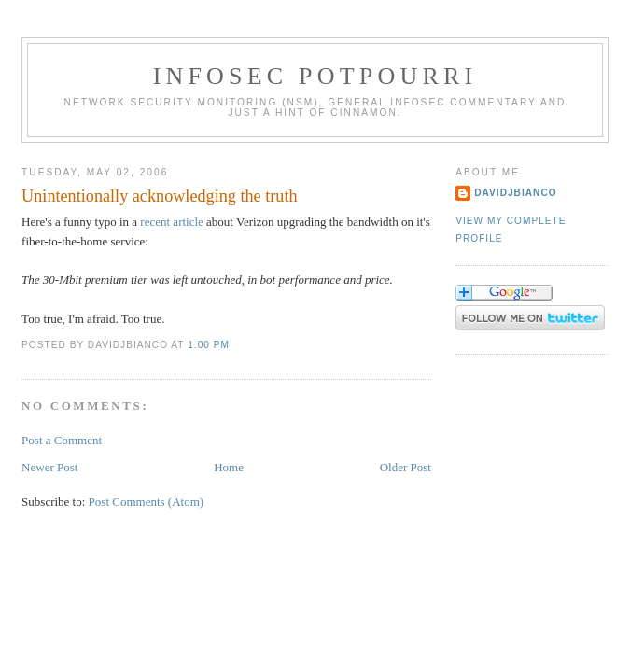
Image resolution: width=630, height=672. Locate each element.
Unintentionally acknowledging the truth (160, 196)
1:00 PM (209, 345)
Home (229, 467)
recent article (171, 222)
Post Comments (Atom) (147, 502)
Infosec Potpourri (315, 76)
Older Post (406, 467)
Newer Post (49, 467)
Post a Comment (62, 440)
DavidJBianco (516, 193)
